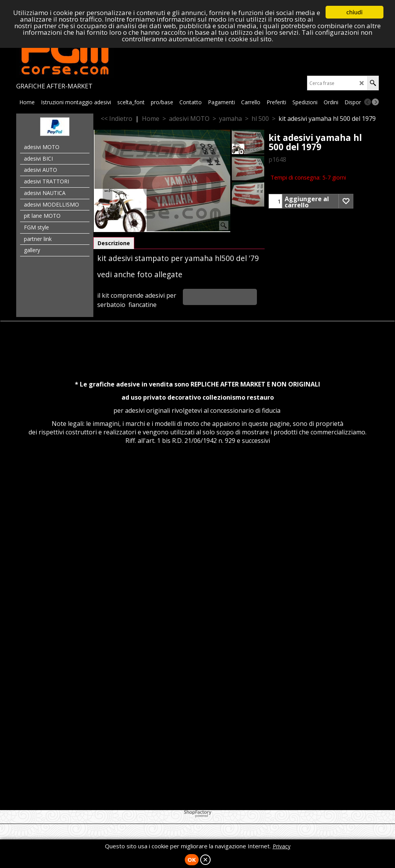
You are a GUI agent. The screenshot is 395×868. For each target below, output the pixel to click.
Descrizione (114, 243)
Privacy (282, 846)
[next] (375, 102)
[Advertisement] (197, 530)
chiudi (354, 12)
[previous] (368, 102)
